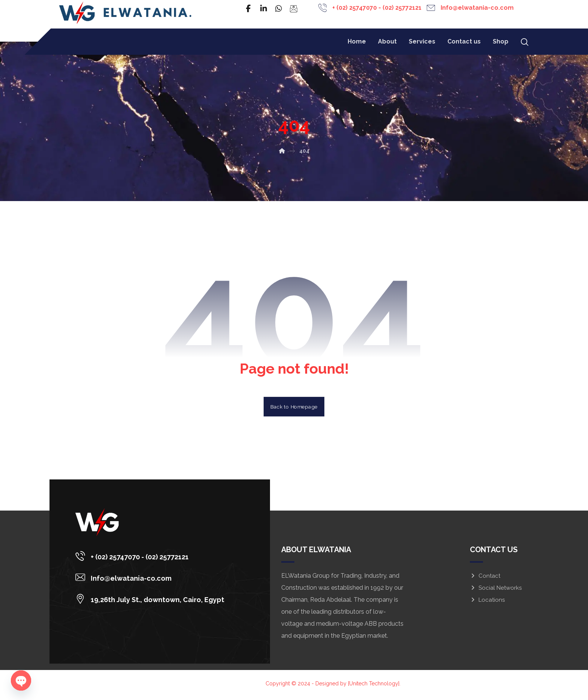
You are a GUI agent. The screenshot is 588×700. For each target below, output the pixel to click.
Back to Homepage (294, 409)
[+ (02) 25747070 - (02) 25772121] (154, 559)
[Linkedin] (264, 9)
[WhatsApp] (279, 9)
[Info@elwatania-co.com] (154, 581)
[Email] (294, 9)
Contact (485, 579)
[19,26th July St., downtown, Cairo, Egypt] (154, 602)
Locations (487, 603)
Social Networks (496, 591)
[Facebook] (249, 9)
